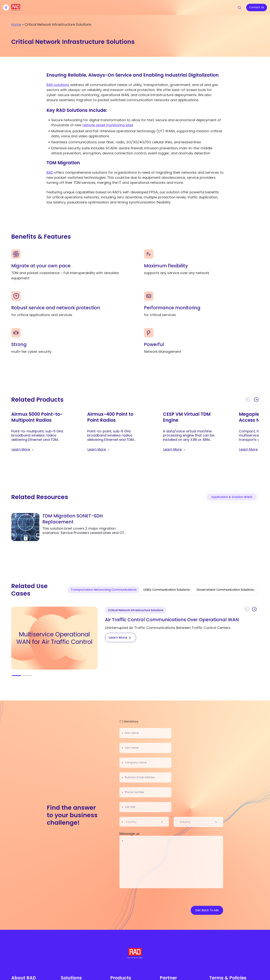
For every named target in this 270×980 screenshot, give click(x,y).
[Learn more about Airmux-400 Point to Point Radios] (99, 449)
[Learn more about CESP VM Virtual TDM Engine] (175, 449)
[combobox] (147, 822)
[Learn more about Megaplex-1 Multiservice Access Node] (250, 449)
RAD (50, 172)
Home (16, 24)
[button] (256, 400)
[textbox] (132, 822)
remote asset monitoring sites (108, 125)
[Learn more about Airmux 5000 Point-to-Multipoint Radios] (23, 449)
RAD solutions (58, 85)
